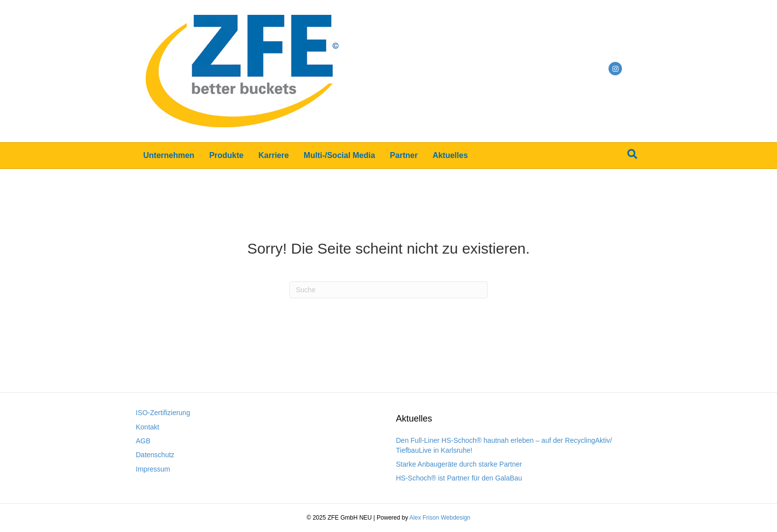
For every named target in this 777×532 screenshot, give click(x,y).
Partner (404, 155)
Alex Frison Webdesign (440, 518)
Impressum (153, 469)
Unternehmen (169, 155)
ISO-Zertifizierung (163, 413)
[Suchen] (632, 154)
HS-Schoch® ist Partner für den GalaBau (459, 478)
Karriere (273, 155)
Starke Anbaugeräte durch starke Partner (459, 464)
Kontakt (147, 427)
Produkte (226, 155)
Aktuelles (450, 155)
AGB (143, 441)
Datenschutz (155, 455)
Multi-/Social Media (339, 155)
